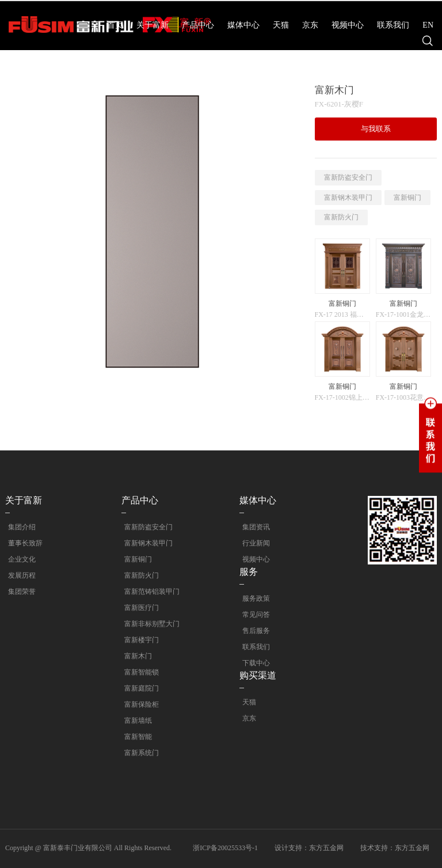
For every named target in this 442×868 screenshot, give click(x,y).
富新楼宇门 (139, 640)
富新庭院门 (139, 688)
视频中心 (348, 25)
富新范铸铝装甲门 (149, 592)
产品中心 (198, 25)
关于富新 (153, 25)
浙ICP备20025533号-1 (225, 848)
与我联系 (376, 129)
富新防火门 (341, 217)
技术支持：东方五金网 (395, 848)
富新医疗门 (139, 608)
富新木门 (135, 656)
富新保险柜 (139, 704)
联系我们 (393, 25)
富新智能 (135, 737)
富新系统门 (139, 753)
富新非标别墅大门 (149, 624)
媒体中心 (243, 25)
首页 (115, 25)
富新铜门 (407, 198)
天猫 (281, 25)
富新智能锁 (139, 672)
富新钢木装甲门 (348, 198)
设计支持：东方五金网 (309, 848)
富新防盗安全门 (348, 177)
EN (428, 25)
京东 (310, 25)
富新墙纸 (135, 721)
